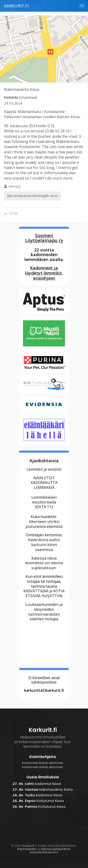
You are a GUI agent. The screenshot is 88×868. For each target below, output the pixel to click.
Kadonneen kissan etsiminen (43, 763)
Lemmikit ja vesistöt (44, 469)
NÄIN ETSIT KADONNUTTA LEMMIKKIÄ (44, 483)
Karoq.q (33, 192)
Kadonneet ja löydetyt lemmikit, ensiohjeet (44, 273)
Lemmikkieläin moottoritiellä (44, 500)
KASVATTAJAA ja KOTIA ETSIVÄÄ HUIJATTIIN (44, 593)
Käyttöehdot (27, 849)
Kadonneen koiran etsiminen (43, 767)
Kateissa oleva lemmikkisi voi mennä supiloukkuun (44, 563)
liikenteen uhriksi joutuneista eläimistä (44, 524)
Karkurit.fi (16, 6)
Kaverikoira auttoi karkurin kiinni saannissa (44, 545)
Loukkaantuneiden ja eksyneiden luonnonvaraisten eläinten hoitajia (44, 612)
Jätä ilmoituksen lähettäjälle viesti (33, 196)
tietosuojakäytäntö (56, 849)
